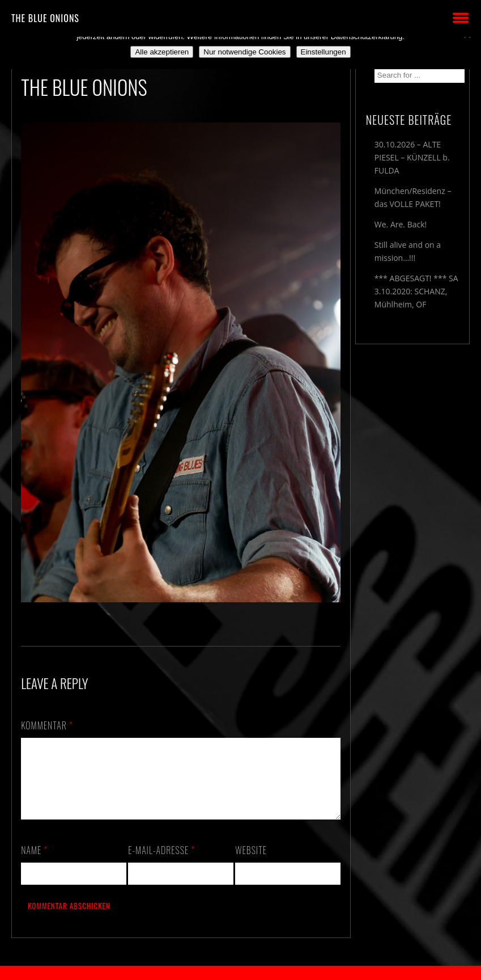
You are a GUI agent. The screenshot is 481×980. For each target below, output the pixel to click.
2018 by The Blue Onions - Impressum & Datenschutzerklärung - (241, 973)
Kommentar (47, 725)
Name (34, 864)
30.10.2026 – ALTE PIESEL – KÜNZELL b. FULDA (412, 157)
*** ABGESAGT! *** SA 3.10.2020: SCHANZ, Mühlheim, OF (416, 291)
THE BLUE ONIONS (45, 18)
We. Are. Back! (401, 224)
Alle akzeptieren (162, 52)
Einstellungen (323, 52)
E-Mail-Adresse (161, 864)
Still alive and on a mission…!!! (408, 251)
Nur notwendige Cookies (244, 52)
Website (251, 864)
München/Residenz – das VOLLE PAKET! (413, 197)
